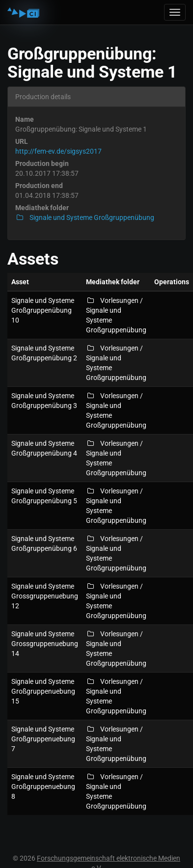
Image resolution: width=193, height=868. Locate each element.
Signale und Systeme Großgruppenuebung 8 (43, 787)
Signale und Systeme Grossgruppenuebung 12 (45, 596)
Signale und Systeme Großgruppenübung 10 (43, 310)
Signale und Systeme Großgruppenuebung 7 (43, 739)
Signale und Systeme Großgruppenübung (85, 217)
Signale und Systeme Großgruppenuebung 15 (43, 691)
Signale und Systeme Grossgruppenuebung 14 (45, 644)
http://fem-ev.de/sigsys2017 (58, 151)
